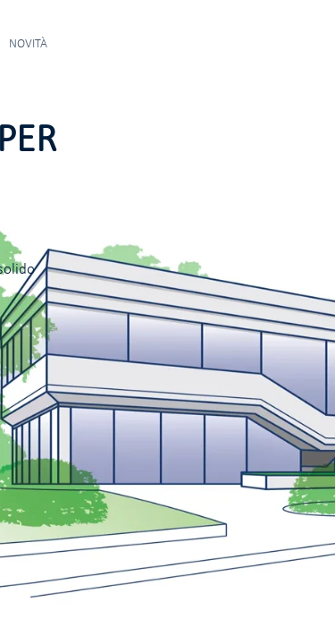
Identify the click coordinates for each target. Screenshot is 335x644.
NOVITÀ (28, 44)
